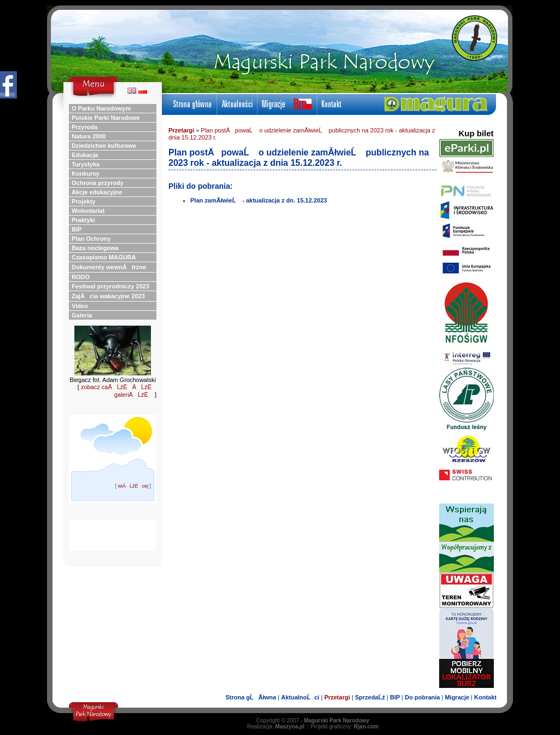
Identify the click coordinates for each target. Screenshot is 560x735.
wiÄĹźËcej (133, 486)
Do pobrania (422, 697)
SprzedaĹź (370, 697)
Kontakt (485, 697)
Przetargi (181, 130)
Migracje (457, 697)
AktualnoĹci (300, 697)
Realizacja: (276, 727)
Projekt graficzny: (345, 727)
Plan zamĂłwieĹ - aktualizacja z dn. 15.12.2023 (259, 200)
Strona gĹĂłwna (251, 697)
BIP (395, 697)
